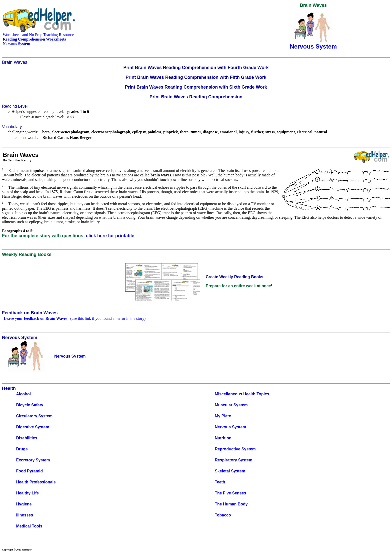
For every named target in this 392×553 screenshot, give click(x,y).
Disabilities (26, 438)
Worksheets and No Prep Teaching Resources (39, 35)
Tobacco (223, 515)
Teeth (220, 482)
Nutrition (223, 438)
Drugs (22, 449)
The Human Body (231, 504)
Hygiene (24, 504)
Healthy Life (27, 493)
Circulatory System (34, 416)
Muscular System (231, 405)
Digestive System (33, 427)
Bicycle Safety (30, 405)
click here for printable (110, 236)
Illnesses (24, 515)
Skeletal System (230, 471)
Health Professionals (36, 482)
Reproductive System (235, 449)
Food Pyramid (29, 471)
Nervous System (230, 427)
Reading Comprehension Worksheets (34, 39)
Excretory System (33, 460)
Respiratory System (233, 460)
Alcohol (23, 394)
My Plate (223, 416)
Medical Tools (29, 526)
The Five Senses (230, 493)
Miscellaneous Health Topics (242, 394)
